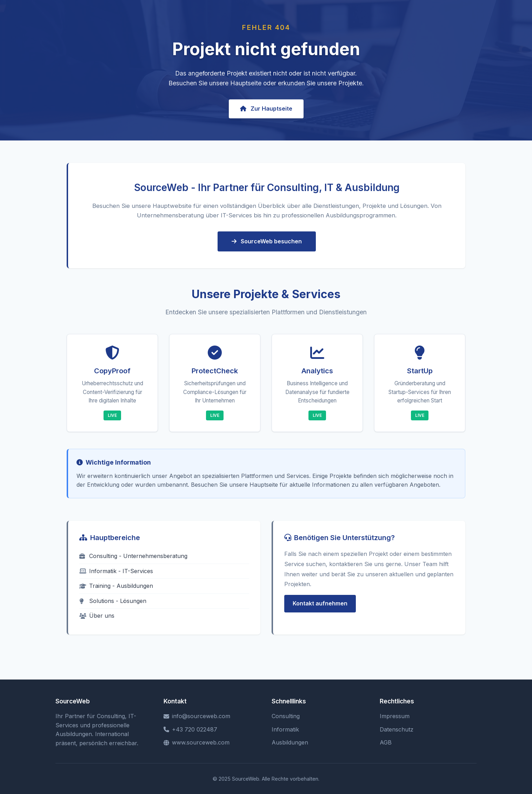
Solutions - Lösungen (113, 601)
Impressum (395, 716)
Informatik (285, 729)
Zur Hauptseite (266, 109)
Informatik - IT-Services (116, 571)
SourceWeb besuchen (267, 241)
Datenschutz (397, 729)
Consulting (286, 716)
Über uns (97, 616)
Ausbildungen (290, 742)
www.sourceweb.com (197, 742)
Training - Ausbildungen (116, 586)
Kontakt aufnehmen (320, 603)
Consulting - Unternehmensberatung (133, 556)
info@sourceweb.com (197, 716)
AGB (386, 742)
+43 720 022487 (190, 729)
